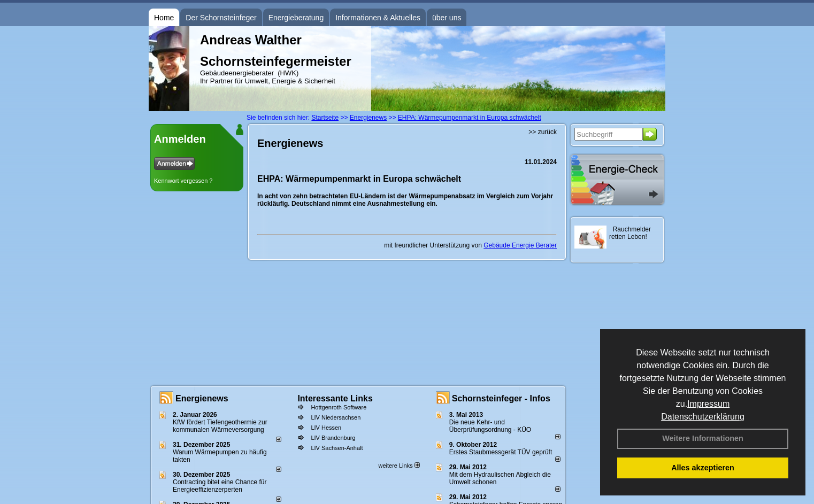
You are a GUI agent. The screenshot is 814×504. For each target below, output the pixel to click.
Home (164, 18)
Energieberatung (296, 18)
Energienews (202, 398)
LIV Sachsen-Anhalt (337, 448)
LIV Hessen (326, 428)
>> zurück (543, 132)
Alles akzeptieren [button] (703, 468)
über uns (447, 18)
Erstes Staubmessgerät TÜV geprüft (501, 452)
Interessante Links (335, 398)
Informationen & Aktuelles (378, 18)
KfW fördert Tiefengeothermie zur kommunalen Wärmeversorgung (220, 426)
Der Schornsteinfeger (221, 18)
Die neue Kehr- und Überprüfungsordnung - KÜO (490, 426)
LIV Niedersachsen (336, 417)
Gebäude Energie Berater (520, 245)
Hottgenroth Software (339, 407)
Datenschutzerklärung (703, 417)
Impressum (708, 404)
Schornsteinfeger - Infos (501, 398)
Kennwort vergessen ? (183, 181)
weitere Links (399, 466)
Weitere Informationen (703, 438)
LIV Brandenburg (333, 438)
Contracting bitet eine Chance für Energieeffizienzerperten (220, 486)
